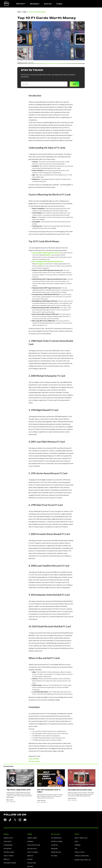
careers (78, 845)
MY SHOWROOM (56, 838)
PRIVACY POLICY (80, 852)
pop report (8, 849)
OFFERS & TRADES (57, 842)
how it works (9, 856)
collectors (32, 863)
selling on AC (32, 849)
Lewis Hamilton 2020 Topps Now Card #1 (46, 253)
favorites (54, 845)
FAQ (76, 849)
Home (19, 12)
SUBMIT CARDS (32, 838)
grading (30, 842)
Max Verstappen (34, 761)
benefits (7, 859)
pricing (30, 859)
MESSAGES (54, 849)
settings (54, 856)
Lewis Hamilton (34, 759)
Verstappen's (40, 264)
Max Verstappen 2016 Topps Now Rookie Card (47, 261)
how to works (33, 852)
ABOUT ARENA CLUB (81, 838)
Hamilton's (48, 255)
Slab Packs (7, 842)
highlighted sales (34, 845)
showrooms (8, 845)
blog (76, 842)
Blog (25, 12)
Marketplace (8, 838)
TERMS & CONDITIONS (82, 856)
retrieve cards (9, 852)
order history (56, 852)
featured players (10, 863)
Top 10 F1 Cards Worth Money (37, 12)
